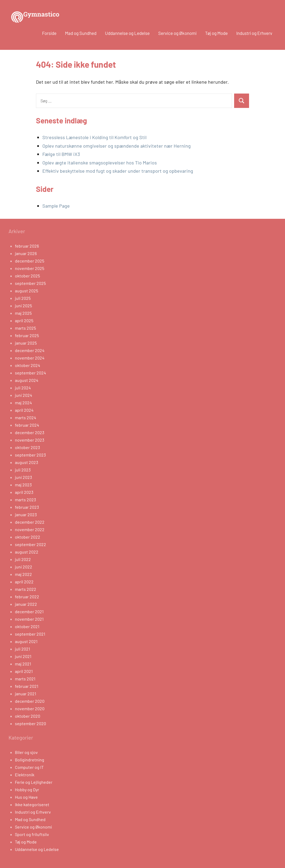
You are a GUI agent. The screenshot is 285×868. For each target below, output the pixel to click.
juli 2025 (23, 298)
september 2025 (30, 283)
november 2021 (29, 619)
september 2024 (30, 373)
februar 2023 (27, 507)
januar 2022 (26, 604)
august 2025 (27, 291)
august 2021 (26, 641)
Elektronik (25, 775)
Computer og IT (29, 767)
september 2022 (30, 544)
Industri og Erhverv (254, 33)
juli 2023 (23, 470)
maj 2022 (23, 574)
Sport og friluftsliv (32, 834)
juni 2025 (23, 306)
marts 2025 (25, 328)
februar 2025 (27, 335)
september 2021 (30, 634)
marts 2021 (25, 679)
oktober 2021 (27, 626)
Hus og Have (26, 797)
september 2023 (30, 455)
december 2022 (30, 522)
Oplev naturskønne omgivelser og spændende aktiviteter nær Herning (117, 146)
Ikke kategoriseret (32, 804)
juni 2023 (23, 477)
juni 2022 (24, 567)
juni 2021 (23, 656)
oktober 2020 (28, 716)
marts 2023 (25, 500)
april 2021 (24, 671)
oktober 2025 (27, 276)
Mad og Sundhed (81, 33)
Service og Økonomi (177, 33)
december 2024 (30, 350)
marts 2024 (26, 417)
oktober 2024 (28, 365)
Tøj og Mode (216, 33)
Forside (49, 33)
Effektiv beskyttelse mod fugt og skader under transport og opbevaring (118, 171)
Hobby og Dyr (27, 790)
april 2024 (24, 410)
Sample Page (56, 206)
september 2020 (30, 723)
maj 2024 (23, 403)
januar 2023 (26, 514)
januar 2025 (26, 343)
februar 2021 (27, 686)
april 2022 (24, 582)
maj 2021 (23, 664)
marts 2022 (26, 589)
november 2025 (30, 268)
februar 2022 (27, 597)
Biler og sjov (26, 752)
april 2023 (24, 492)
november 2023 (30, 440)
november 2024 (30, 358)
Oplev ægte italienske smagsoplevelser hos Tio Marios (100, 163)
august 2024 (27, 380)
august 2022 (27, 552)
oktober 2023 (27, 447)
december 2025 (30, 261)
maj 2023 (23, 485)
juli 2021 (23, 649)
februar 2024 (27, 425)
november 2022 (30, 529)
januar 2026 (26, 253)
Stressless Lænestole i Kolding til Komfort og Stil (94, 137)
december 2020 (30, 701)
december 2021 (29, 611)
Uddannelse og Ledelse (127, 33)
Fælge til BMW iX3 (61, 154)
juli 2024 (23, 388)
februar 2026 (27, 246)
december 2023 (30, 432)
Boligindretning (30, 760)
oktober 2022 (28, 537)
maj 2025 (23, 313)
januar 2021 (26, 694)
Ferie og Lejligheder (34, 782)
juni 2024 (24, 395)
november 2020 (30, 708)
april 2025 (24, 320)
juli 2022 (23, 559)
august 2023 (27, 462)
